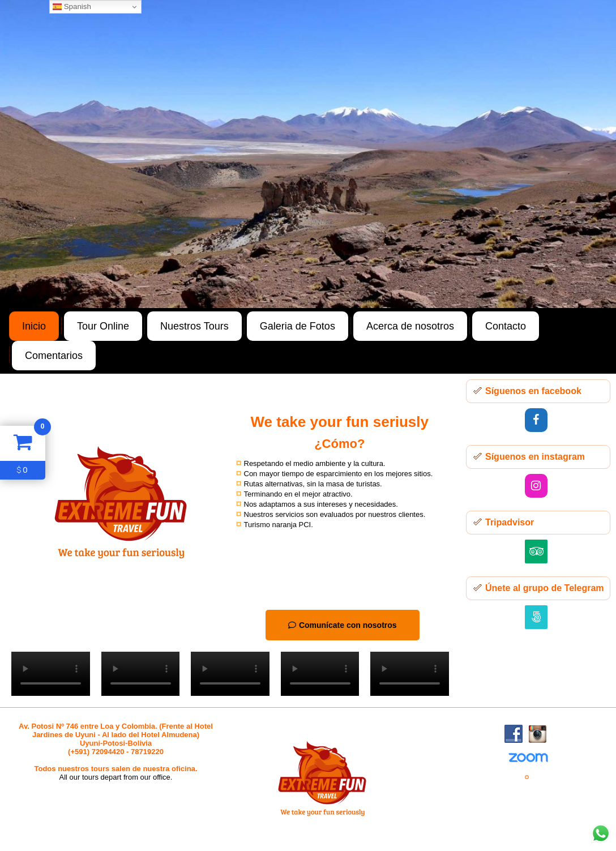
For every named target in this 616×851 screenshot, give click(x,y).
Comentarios (54, 356)
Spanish (72, 7)
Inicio (34, 326)
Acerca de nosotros (410, 326)
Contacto (506, 326)
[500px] (536, 617)
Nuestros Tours (194, 326)
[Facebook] (536, 420)
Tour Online (103, 326)
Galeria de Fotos (298, 326)
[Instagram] (536, 486)
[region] (308, 154)
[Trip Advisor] (536, 551)
